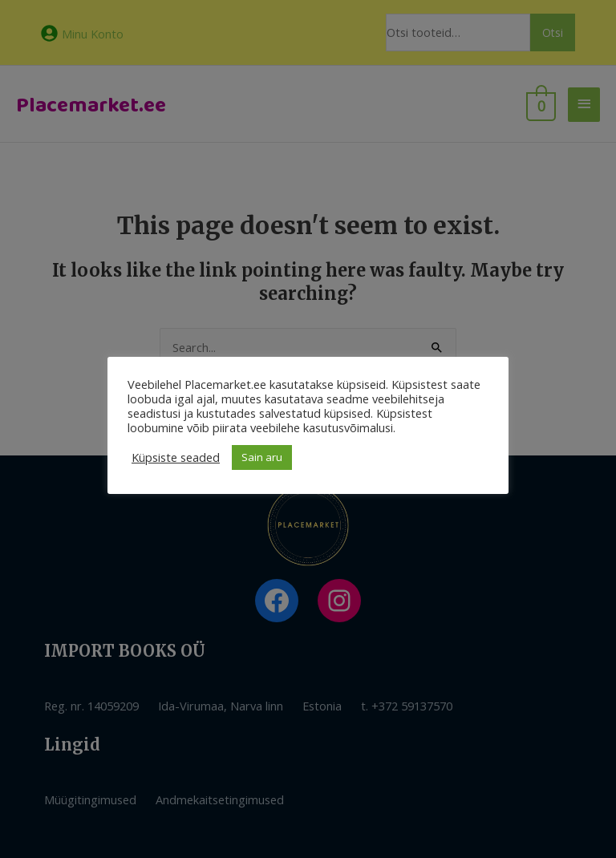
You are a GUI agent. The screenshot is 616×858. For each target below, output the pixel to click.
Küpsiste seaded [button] (176, 457)
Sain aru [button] (262, 457)
